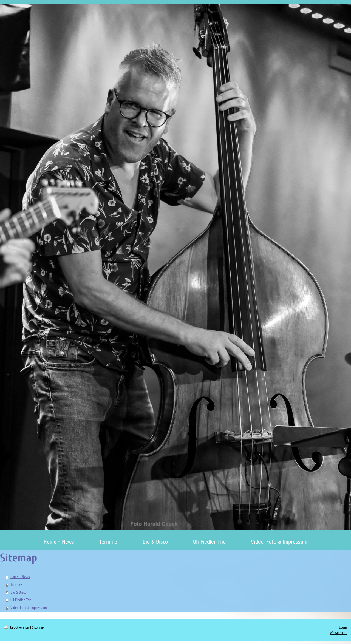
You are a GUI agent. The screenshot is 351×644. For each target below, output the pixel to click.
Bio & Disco (18, 592)
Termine (16, 585)
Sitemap (38, 627)
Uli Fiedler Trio (21, 600)
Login (343, 627)
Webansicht (338, 633)
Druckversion (17, 627)
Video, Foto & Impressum (29, 608)
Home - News (20, 577)
